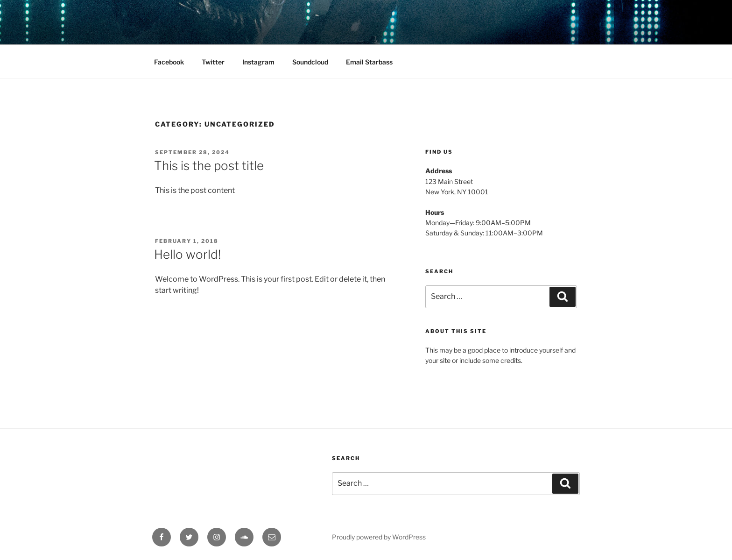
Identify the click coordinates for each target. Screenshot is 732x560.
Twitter (213, 62)
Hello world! (187, 254)
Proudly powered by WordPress (379, 537)
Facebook (169, 62)
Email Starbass (369, 62)
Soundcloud (310, 62)
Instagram (258, 62)
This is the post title (209, 166)
